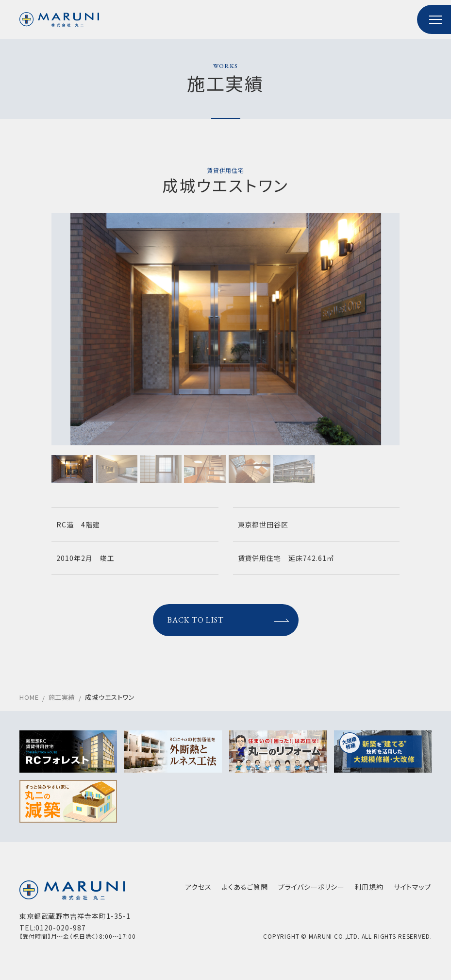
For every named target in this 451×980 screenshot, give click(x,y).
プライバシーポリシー (311, 889)
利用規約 (369, 889)
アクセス (198, 889)
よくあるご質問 (245, 889)
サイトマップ (412, 889)
